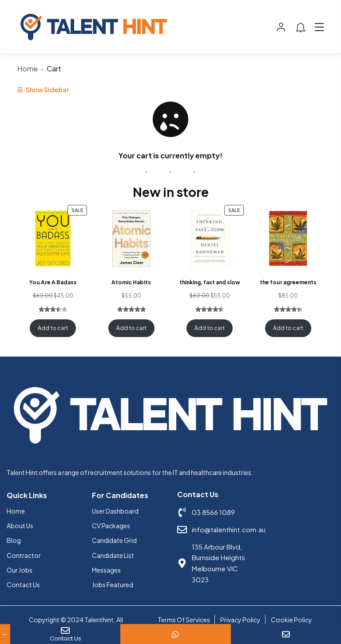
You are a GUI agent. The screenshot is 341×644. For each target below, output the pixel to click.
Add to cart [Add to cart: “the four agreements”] (288, 328)
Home (28, 69)
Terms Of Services (184, 620)
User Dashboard (115, 511)
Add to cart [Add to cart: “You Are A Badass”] (53, 328)
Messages (106, 570)
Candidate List (113, 555)
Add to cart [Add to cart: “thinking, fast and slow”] (210, 328)
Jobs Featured (113, 585)
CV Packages (111, 526)
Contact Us (23, 585)
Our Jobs (20, 570)
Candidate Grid (114, 540)
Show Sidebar (43, 90)
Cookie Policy (291, 620)
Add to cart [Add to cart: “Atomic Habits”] (131, 328)
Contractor (24, 555)
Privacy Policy (240, 620)
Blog (14, 540)
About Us (20, 526)
